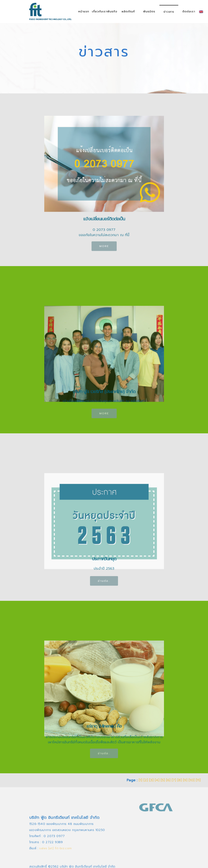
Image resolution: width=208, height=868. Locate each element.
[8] (179, 780)
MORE (104, 249)
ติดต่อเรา (189, 11)
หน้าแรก (84, 11)
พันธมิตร (149, 11)
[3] (151, 780)
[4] (157, 780)
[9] (185, 780)
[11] (198, 780)
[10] (191, 780)
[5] (163, 780)
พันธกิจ (112, 11)
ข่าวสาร (169, 12)
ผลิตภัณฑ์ (128, 11)
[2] (146, 780)
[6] (168, 780)
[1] (140, 780)
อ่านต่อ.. (104, 584)
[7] (174, 780)
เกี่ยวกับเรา (100, 11)
